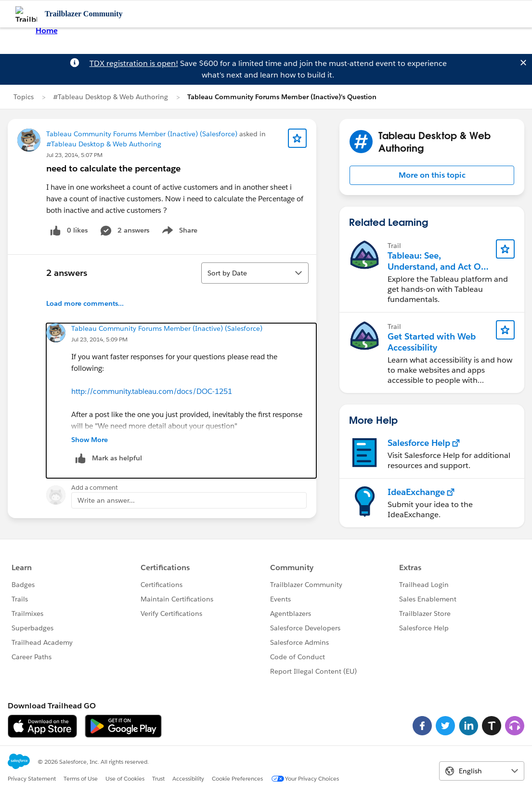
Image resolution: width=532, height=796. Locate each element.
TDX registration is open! (134, 63)
